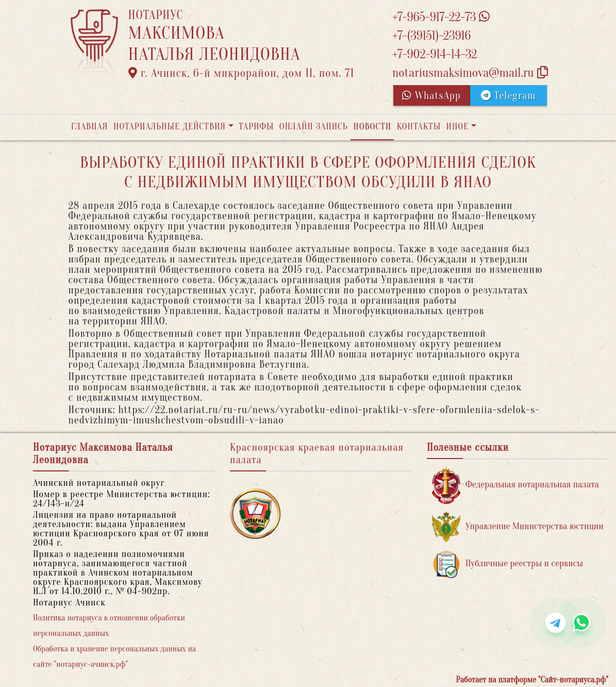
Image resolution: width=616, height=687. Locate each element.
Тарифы (256, 127)
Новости (372, 127)
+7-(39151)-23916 (431, 36)
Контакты (419, 127)
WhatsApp (431, 96)
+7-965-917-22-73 (441, 17)
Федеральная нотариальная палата (515, 485)
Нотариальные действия (170, 127)
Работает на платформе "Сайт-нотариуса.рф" (532, 680)
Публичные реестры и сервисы (507, 564)
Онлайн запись (314, 127)
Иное (457, 127)
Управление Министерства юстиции (518, 527)
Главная (90, 127)
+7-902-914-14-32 (435, 54)
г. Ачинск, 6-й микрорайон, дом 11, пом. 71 (242, 73)
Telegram (509, 96)
